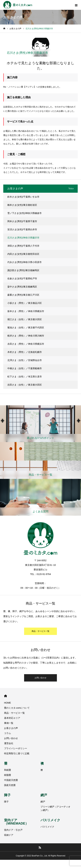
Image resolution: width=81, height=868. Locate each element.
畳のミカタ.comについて (17, 708)
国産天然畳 (10, 785)
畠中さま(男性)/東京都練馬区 (22, 287)
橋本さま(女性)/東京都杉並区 (22, 205)
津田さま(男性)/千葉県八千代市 (23, 246)
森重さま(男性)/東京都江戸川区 (23, 295)
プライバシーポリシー (16, 748)
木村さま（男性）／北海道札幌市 (25, 352)
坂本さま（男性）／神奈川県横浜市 (26, 311)
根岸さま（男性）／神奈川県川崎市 (26, 336)
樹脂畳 (8, 775)
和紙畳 (8, 770)
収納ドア (9, 835)
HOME (5, 696)
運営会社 (9, 743)
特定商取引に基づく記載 (17, 753)
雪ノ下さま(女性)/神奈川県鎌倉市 (25, 213)
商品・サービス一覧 (40, 631)
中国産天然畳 (11, 780)
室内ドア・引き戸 (13, 830)
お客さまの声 (11, 728)
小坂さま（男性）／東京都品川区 (25, 303)
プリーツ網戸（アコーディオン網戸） (55, 808)
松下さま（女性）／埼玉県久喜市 (25, 377)
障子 (7, 795)
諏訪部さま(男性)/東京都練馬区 (23, 270)
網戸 (44, 795)
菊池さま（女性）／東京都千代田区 (26, 328)
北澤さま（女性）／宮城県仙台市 (25, 360)
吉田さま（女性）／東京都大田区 (25, 385)
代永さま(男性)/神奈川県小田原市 (25, 262)
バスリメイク (50, 820)
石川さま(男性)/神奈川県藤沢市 (23, 238)
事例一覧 (9, 723)
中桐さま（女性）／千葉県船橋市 (25, 368)
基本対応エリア (12, 718)
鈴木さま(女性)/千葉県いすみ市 (23, 197)
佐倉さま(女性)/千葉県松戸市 (22, 278)
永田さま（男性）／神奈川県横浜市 (26, 344)
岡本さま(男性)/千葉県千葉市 (22, 221)
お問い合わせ (40, 678)
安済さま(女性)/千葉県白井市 (22, 229)
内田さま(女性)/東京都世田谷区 (23, 254)
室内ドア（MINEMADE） (16, 822)
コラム (8, 733)
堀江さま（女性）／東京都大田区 (25, 319)
